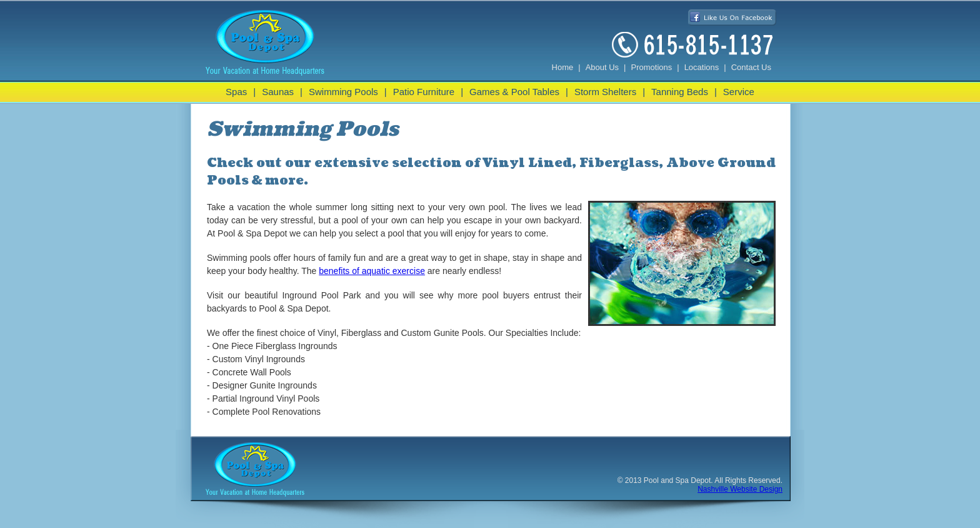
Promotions (652, 67)
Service (739, 92)
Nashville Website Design (740, 489)
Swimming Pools (343, 92)
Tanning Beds (680, 92)
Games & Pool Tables (514, 92)
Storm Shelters (605, 92)
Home (563, 67)
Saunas (278, 92)
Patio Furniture (424, 92)
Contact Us (751, 67)
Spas (236, 92)
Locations (702, 67)
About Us (602, 67)
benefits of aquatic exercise (372, 271)
